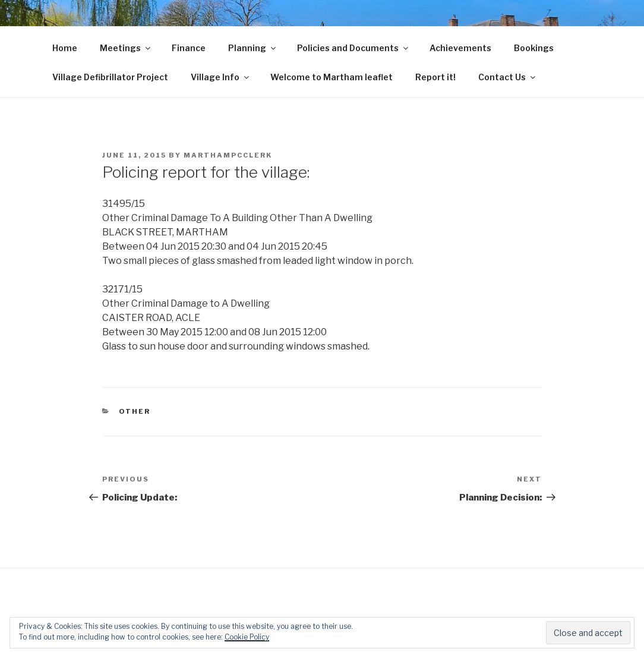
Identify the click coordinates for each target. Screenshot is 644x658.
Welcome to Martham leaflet (332, 77)
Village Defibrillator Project (110, 77)
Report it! (435, 77)
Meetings (126, 48)
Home (65, 48)
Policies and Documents (353, 48)
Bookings (534, 48)
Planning (253, 48)
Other (135, 411)
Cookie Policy (247, 637)
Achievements (460, 48)
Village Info (221, 77)
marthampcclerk (228, 155)
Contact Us (508, 77)
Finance (189, 48)
